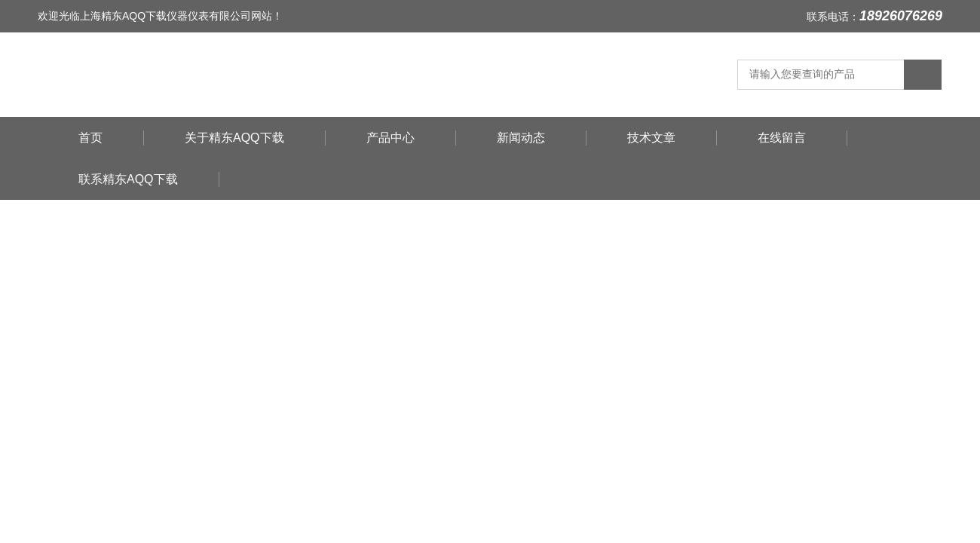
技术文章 (651, 138)
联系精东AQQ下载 (128, 179)
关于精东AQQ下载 (234, 138)
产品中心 (390, 138)
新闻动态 (521, 138)
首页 (90, 138)
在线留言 (782, 138)
